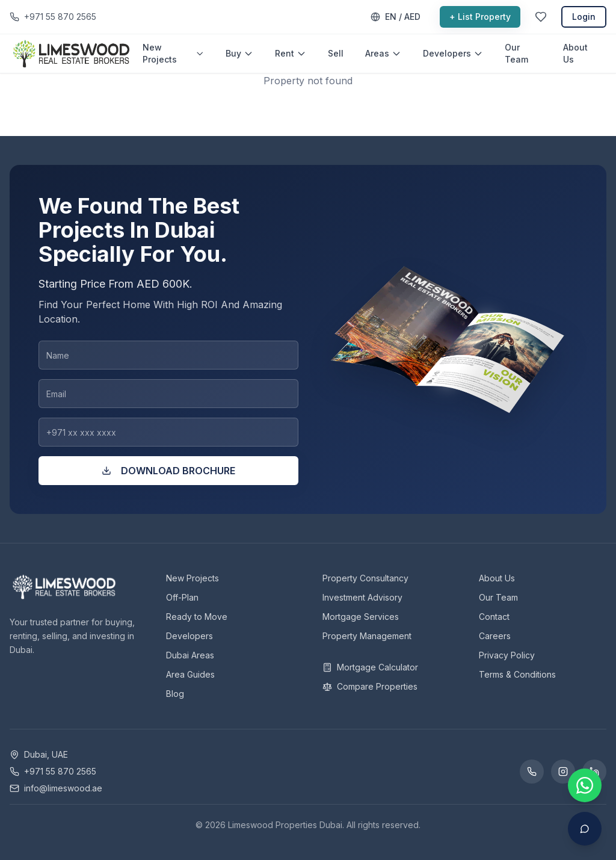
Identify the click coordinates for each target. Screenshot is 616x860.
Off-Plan (182, 597)
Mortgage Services (361, 617)
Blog (175, 694)
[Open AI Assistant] (585, 829)
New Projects (173, 53)
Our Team (516, 53)
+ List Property (480, 17)
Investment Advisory (362, 597)
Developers (453, 53)
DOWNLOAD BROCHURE (168, 471)
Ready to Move (197, 617)
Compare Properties (370, 686)
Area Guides (190, 674)
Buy (239, 53)
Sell (336, 53)
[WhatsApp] (532, 772)
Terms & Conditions (517, 674)
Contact (494, 617)
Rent (291, 53)
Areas (383, 53)
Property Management (367, 636)
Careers (495, 636)
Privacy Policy (507, 655)
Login (584, 17)
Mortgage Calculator (370, 667)
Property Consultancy (365, 578)
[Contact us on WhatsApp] (585, 785)
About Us (575, 53)
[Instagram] (563, 772)
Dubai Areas (190, 655)
